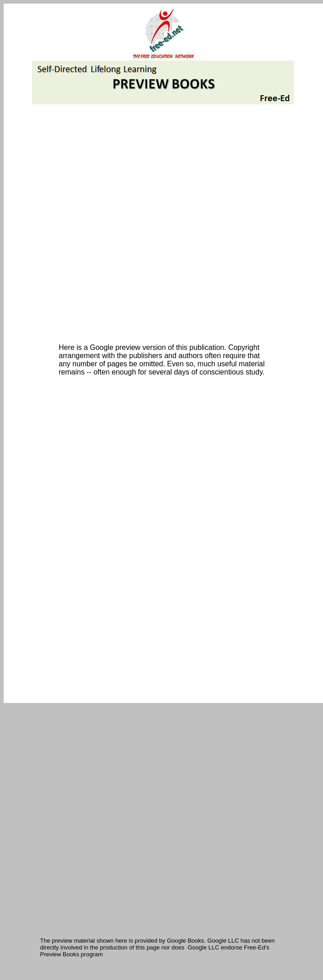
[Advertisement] (109, 225)
